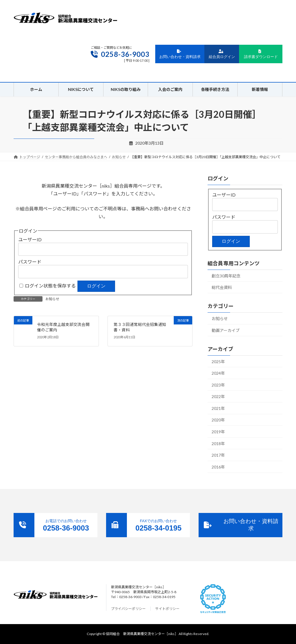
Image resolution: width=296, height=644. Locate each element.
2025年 (218, 362)
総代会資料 (222, 288)
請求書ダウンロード (261, 54)
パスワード (30, 262)
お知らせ (52, 299)
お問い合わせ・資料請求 (180, 54)
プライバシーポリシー (128, 609)
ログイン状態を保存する (50, 286)
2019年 (218, 432)
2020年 (218, 420)
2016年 (218, 467)
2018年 (218, 444)
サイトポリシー (167, 609)
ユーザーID (30, 239)
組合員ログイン (222, 54)
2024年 (218, 373)
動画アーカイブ (226, 330)
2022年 (218, 397)
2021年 (218, 408)
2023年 (218, 385)
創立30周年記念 (226, 276)
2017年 (218, 455)
